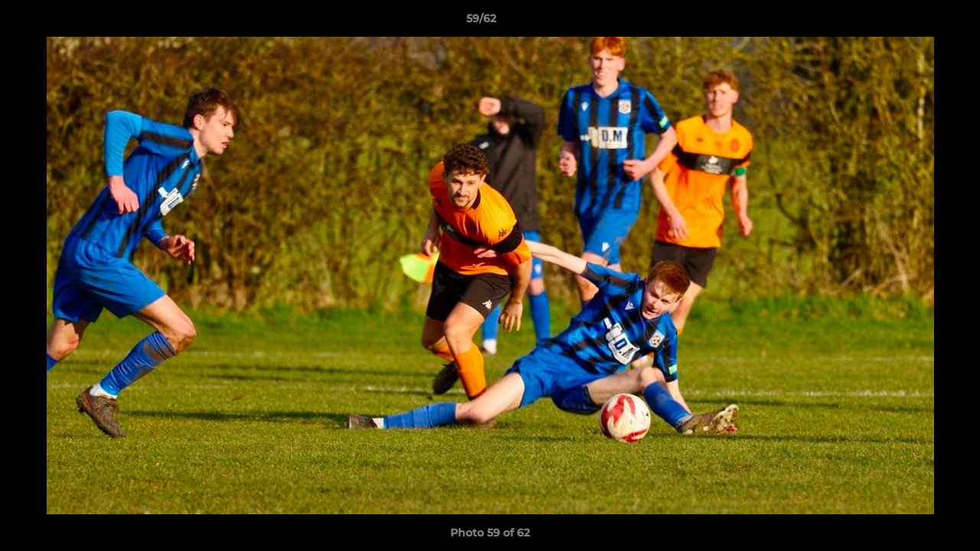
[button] (916, 22)
